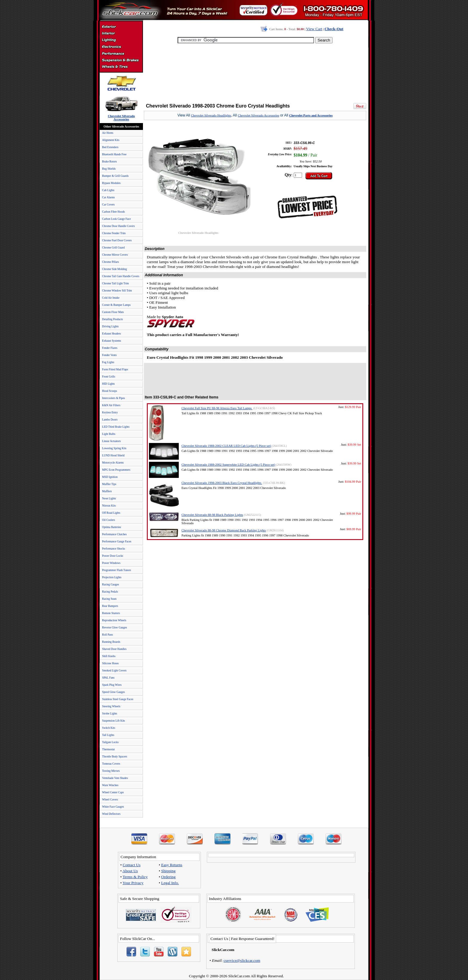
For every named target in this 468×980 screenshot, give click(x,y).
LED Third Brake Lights (116, 427)
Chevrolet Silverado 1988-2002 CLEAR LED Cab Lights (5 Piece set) (226, 446)
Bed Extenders (110, 147)
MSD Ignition (110, 477)
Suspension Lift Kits (114, 721)
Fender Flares (110, 348)
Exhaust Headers (111, 334)
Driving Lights (110, 326)
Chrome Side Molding (114, 269)
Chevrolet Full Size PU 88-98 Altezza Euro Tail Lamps (217, 408)
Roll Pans (107, 635)
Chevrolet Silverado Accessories (259, 115)
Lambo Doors (110, 420)
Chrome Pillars (110, 262)
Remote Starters (111, 613)
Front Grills (109, 377)
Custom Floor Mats (113, 312)
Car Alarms (108, 197)
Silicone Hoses (110, 663)
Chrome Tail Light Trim (116, 283)
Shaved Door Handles (114, 649)
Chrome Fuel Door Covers (117, 240)
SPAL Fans (108, 678)
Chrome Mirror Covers (115, 255)
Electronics (121, 47)
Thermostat (108, 749)
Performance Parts (121, 54)
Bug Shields (109, 169)
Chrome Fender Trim (114, 233)
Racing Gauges (111, 585)
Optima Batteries (111, 527)
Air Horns (108, 133)
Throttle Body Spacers (115, 757)
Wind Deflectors (111, 814)
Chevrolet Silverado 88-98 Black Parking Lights (212, 515)
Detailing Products (113, 319)
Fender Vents (109, 355)
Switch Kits (109, 728)
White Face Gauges (113, 807)
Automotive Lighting (121, 41)
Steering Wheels (111, 706)
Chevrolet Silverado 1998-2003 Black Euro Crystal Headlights (222, 483)
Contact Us (132, 865)
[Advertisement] (255, 72)
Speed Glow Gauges (113, 692)
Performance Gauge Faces (117, 542)
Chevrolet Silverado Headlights (211, 115)
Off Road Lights (111, 513)
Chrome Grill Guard (113, 248)
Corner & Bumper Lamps (116, 305)
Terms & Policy (135, 877)
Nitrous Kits (109, 506)
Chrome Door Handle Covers (118, 226)
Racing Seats (109, 599)
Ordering (168, 877)
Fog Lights (108, 362)
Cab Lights (108, 190)
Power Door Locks (113, 556)
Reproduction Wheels (114, 620)
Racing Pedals (110, 592)
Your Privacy (133, 883)
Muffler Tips (109, 484)
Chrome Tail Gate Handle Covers (121, 276)
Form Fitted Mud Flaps (115, 369)
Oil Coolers (108, 520)
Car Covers (108, 205)
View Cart (314, 29)
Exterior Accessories (121, 27)
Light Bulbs (109, 434)
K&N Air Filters (111, 405)
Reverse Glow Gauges (114, 628)
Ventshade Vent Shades (115, 778)
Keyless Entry (110, 412)
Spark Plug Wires (112, 685)
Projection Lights (112, 577)
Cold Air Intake (111, 298)
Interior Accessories (121, 34)
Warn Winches (110, 785)
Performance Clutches (114, 534)
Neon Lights (109, 499)
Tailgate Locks (110, 742)
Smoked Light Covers (114, 671)
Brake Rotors (109, 162)
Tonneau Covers (111, 764)
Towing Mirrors (111, 771)
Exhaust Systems (111, 341)
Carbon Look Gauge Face (116, 219)
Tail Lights (108, 735)
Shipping (168, 871)
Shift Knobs (109, 656)
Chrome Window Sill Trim (117, 291)
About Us (130, 871)
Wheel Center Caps (113, 792)
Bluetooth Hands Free (114, 154)
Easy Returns (172, 865)
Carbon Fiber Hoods (113, 212)
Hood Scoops (110, 391)
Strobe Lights (110, 714)
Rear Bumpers (110, 606)
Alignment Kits (111, 140)
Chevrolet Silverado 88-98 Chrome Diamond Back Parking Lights (224, 530)
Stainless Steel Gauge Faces (118, 699)
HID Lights (108, 384)
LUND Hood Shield (113, 456)
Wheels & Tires (121, 67)
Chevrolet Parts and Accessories (311, 115)
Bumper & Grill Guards (115, 176)
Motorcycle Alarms (113, 463)
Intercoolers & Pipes (114, 398)
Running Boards (111, 642)
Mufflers (107, 491)
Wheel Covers (110, 800)
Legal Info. (170, 883)
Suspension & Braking (121, 60)
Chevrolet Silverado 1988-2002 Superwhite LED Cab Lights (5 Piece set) (228, 465)
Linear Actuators (111, 441)
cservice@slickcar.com (242, 960)
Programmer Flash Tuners (117, 570)
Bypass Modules (111, 183)
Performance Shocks (114, 549)
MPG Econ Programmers (116, 470)
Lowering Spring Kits (114, 448)
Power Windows (111, 563)
